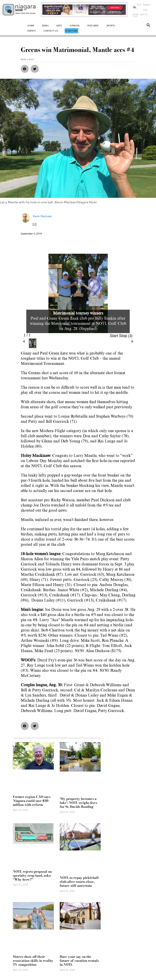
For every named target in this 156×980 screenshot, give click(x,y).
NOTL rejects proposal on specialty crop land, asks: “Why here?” (32, 875)
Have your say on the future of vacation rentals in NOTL (79, 961)
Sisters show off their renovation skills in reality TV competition (33, 961)
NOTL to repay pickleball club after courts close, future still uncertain (79, 882)
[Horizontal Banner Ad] (84, 10)
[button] (148, 26)
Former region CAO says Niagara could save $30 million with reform (32, 801)
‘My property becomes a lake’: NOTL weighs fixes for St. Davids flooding (78, 803)
